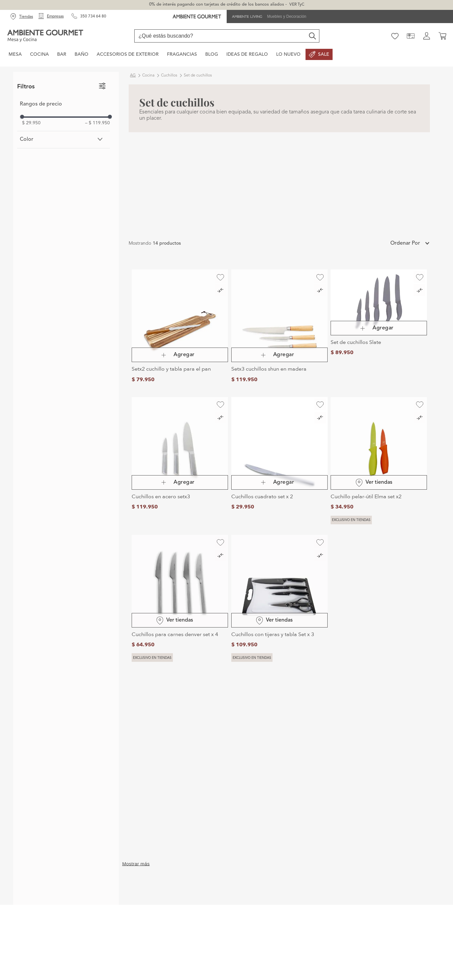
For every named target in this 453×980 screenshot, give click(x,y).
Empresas (55, 16)
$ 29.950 (31, 123)
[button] (64, 139)
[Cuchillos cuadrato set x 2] (279, 461)
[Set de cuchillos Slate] (379, 328)
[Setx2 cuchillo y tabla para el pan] (180, 328)
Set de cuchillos (198, 76)
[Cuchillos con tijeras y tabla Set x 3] (279, 598)
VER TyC (297, 5)
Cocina (148, 76)
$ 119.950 (97, 123)
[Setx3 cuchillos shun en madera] (279, 328)
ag (133, 76)
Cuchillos (169, 76)
